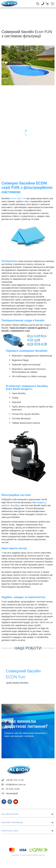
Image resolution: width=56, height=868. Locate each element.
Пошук (38, 2)
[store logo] (9, 4)
